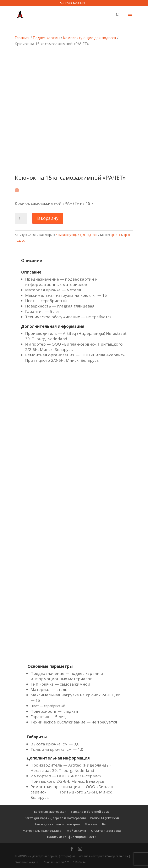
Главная (22, 38)
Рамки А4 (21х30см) (105, 818)
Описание (32, 260)
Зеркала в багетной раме (90, 812)
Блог (105, 824)
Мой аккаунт (77, 831)
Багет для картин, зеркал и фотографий (55, 818)
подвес (20, 241)
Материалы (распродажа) (42, 831)
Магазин (91, 824)
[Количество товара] (21, 218)
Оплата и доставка (106, 831)
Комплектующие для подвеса (90, 38)
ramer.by (122, 856)
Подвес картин (46, 38)
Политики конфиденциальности (72, 837)
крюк (127, 235)
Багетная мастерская (50, 812)
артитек (116, 235)
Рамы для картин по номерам (57, 824)
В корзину (48, 218)
